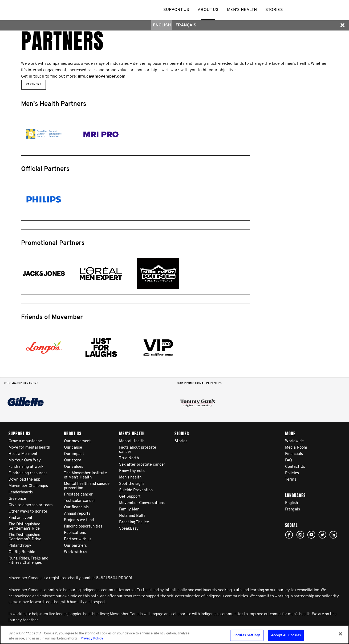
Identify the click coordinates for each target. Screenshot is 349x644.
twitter (322, 535)
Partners (34, 85)
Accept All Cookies (286, 635)
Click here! (300, 535)
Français (186, 25)
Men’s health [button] (242, 10)
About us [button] (208, 10)
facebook (289, 535)
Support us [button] (176, 10)
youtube (311, 535)
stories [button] (274, 10)
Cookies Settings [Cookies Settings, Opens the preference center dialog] (247, 635)
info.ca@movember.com (102, 77)
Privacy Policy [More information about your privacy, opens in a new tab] (92, 639)
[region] (175, 635)
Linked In (333, 535)
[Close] (340, 634)
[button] (342, 25)
